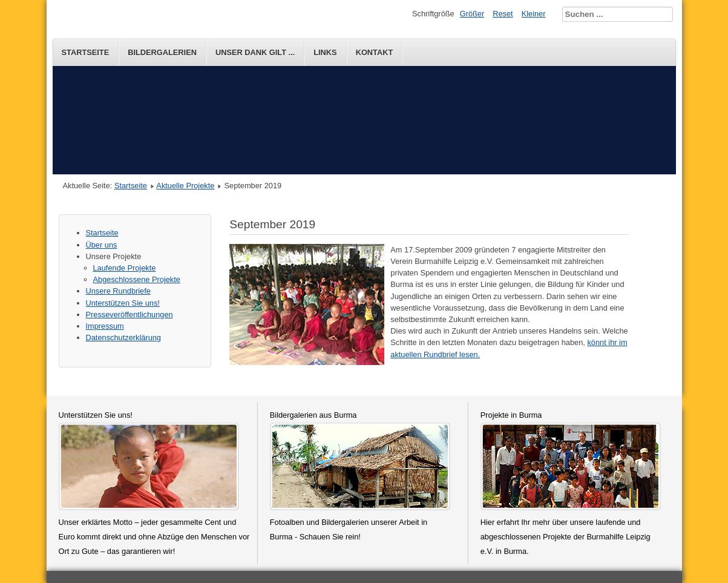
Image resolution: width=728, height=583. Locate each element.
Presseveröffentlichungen (130, 315)
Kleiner (534, 14)
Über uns (102, 245)
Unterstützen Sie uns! (123, 303)
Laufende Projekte (125, 268)
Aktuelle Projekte (185, 186)
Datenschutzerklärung (123, 338)
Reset (503, 14)
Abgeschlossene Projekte (137, 279)
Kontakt (375, 52)
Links (325, 52)
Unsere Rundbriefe (118, 291)
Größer (472, 14)
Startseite (86, 52)
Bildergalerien (162, 52)
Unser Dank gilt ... (255, 52)
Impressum (105, 326)
